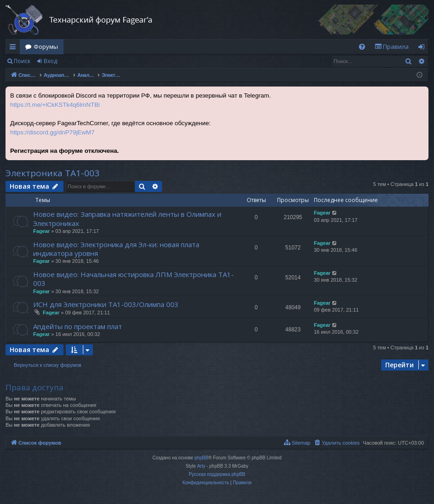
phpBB (202, 458)
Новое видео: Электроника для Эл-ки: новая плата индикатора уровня (116, 249)
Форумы (46, 46)
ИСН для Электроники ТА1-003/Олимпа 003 (106, 304)
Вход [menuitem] (423, 48)
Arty (201, 466)
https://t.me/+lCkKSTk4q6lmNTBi (55, 105)
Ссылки (14, 48)
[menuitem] (362, 47)
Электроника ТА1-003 (52, 173)
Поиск (22, 61)
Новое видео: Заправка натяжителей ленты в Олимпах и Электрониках (127, 218)
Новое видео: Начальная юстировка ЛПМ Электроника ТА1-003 (133, 279)
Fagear (41, 231)
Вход (50, 61)
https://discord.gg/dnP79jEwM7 (52, 132)
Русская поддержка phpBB (217, 474)
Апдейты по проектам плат (78, 326)
